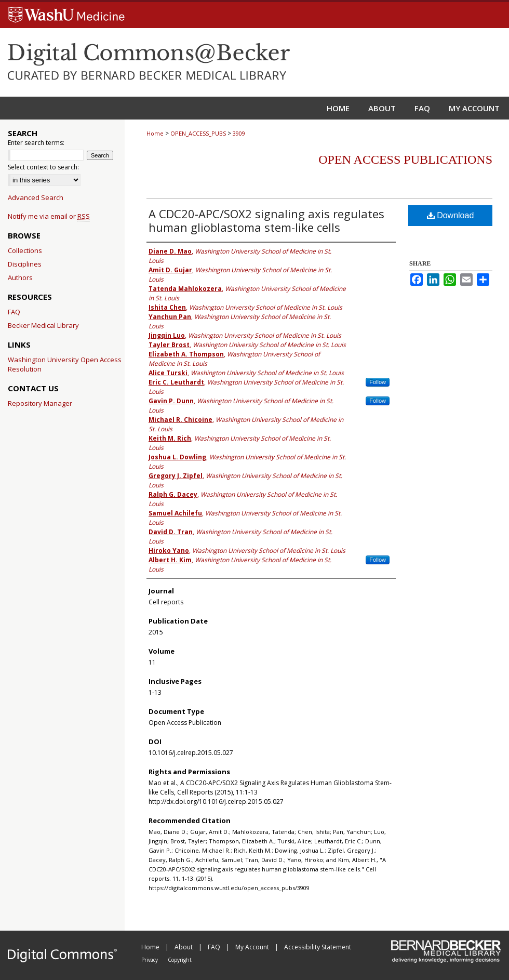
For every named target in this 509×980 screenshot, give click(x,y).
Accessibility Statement (318, 947)
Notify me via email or (49, 216)
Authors (20, 277)
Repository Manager (40, 403)
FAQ (14, 312)
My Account (253, 947)
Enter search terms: (36, 143)
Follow (378, 382)
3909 (239, 133)
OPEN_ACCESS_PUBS (198, 133)
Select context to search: (43, 167)
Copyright (180, 960)
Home (155, 133)
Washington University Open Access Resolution (65, 364)
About (184, 947)
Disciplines (25, 264)
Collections (25, 250)
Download (451, 215)
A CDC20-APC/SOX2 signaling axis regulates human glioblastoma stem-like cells (266, 220)
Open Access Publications (405, 160)
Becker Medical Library (43, 325)
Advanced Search (36, 197)
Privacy (150, 960)
